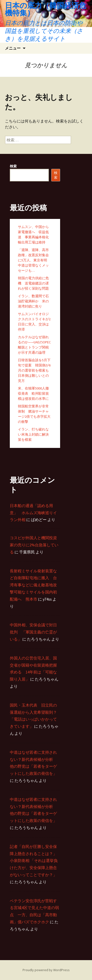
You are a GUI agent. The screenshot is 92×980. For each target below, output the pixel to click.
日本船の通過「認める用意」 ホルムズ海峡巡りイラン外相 (33, 513)
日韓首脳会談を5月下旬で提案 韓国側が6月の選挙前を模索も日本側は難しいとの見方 (34, 370)
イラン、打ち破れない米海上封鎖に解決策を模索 (33, 434)
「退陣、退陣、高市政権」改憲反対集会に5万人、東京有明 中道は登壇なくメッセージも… (34, 260)
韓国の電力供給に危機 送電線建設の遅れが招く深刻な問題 (33, 283)
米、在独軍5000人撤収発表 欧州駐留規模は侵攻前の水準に (33, 393)
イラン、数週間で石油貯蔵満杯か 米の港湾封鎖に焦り (33, 301)
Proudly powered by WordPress (46, 970)
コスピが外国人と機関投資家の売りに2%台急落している (34, 545)
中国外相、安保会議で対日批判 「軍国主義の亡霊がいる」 (33, 632)
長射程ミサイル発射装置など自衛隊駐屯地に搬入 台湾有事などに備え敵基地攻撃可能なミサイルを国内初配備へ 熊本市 (33, 585)
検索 (13, 166)
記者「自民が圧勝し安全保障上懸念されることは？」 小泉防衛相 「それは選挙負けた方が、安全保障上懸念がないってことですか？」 (34, 861)
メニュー (13, 48)
